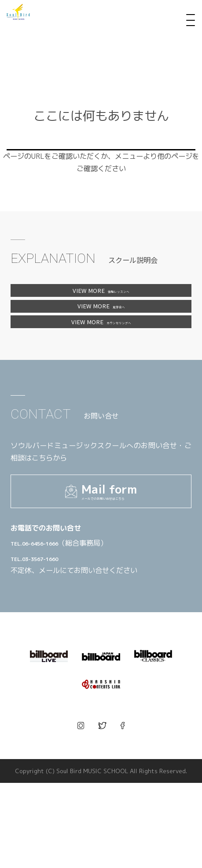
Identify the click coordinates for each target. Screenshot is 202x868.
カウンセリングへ (101, 355)
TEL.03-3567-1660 (70, 627)
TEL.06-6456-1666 (70, 612)
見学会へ (101, 325)
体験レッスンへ (101, 295)
